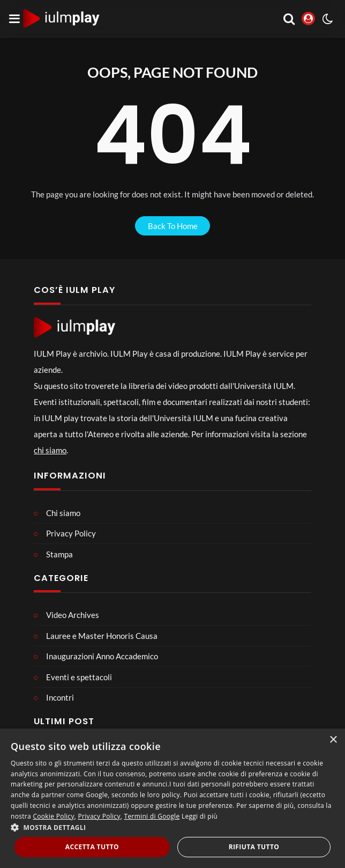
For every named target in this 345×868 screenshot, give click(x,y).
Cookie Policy (53, 816)
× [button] (333, 740)
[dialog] (172, 798)
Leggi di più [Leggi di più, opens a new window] (200, 816)
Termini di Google (152, 816)
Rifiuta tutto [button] (254, 847)
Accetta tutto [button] (92, 847)
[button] (172, 827)
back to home (173, 226)
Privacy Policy (99, 816)
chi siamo (50, 450)
